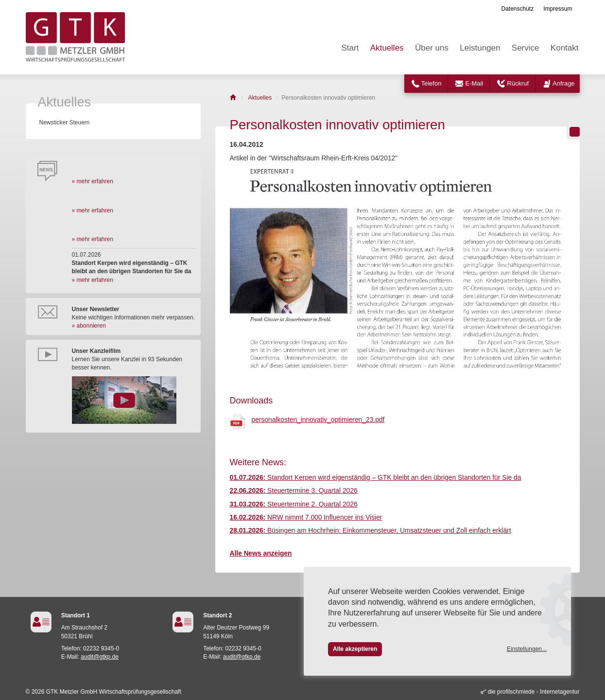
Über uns (432, 48)
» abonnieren (89, 326)
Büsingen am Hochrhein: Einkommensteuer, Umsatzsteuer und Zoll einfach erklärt (371, 531)
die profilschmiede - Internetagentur (534, 692)
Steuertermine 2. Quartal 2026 (294, 504)
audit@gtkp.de (100, 657)
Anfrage (564, 83)
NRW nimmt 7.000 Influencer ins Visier (306, 517)
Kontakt (565, 48)
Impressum (558, 9)
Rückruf (518, 83)
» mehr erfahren (93, 181)
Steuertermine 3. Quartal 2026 (294, 491)
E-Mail (474, 83)
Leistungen (480, 48)
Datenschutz (517, 9)
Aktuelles (387, 48)
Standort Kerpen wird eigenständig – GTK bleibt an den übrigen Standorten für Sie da (376, 478)
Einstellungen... (527, 649)
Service (526, 48)
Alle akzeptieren (355, 649)
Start (350, 48)
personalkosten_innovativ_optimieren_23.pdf (318, 420)
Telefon (432, 83)
